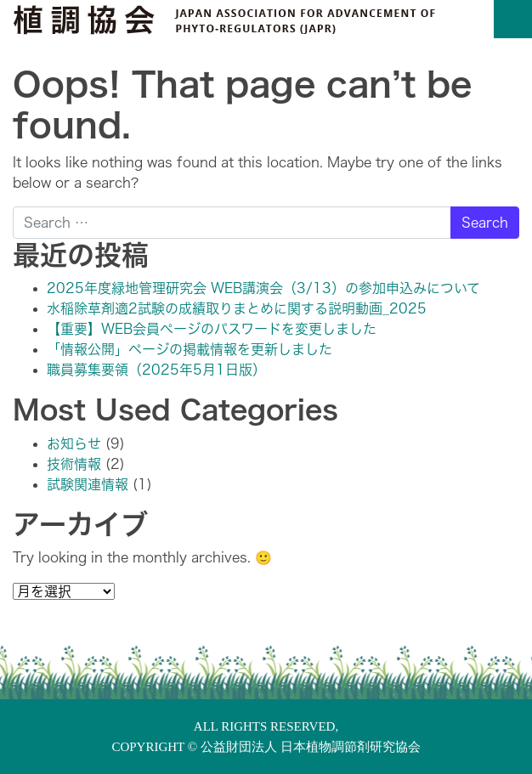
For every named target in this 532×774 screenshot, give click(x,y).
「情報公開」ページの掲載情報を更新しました (190, 349)
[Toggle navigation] (513, 19)
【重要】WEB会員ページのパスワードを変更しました (212, 329)
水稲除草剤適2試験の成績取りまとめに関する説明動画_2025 (237, 308)
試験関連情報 (88, 484)
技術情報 (74, 464)
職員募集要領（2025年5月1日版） (156, 370)
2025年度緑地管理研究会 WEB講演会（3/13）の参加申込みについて (263, 288)
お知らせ (74, 443)
